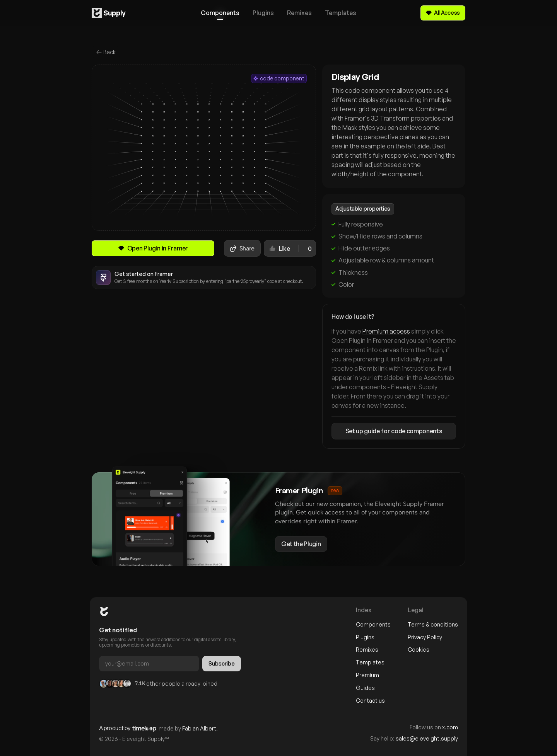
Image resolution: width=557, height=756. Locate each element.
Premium (367, 675)
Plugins (365, 637)
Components (373, 624)
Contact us (370, 701)
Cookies (419, 650)
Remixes (367, 650)
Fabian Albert (199, 728)
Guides (365, 688)
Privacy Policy (425, 637)
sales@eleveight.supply (427, 738)
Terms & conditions (433, 624)
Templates (370, 662)
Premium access (386, 332)
